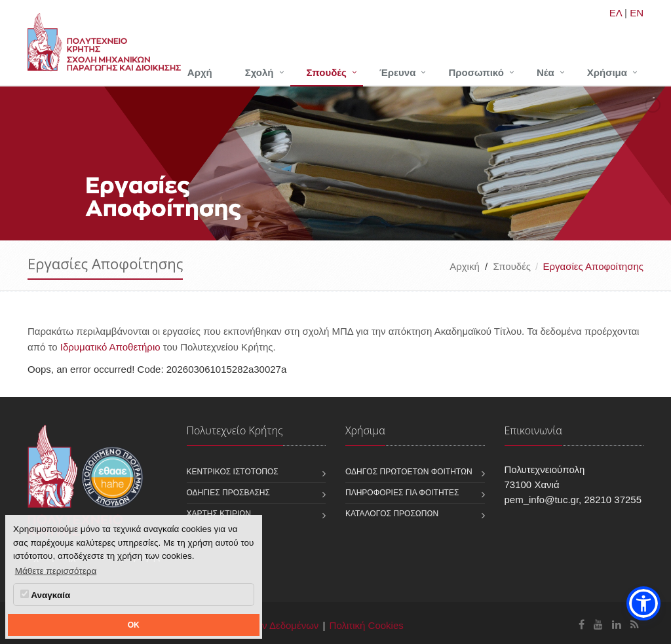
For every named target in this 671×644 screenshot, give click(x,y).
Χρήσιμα (607, 72)
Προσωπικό (476, 72)
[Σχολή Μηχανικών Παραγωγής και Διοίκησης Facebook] (582, 625)
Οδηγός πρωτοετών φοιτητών (409, 472)
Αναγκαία (45, 595)
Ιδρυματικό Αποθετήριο (110, 347)
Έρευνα (398, 72)
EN (637, 13)
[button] (643, 603)
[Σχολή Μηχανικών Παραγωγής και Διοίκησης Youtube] (598, 625)
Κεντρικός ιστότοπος (233, 472)
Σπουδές (327, 72)
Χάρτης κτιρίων (219, 514)
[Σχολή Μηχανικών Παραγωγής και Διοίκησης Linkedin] (617, 625)
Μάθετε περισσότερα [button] (56, 571)
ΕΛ (616, 13)
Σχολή (259, 72)
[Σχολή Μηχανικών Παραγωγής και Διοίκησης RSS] (635, 625)
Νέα (546, 72)
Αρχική (465, 266)
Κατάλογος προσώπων (392, 514)
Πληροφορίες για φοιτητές (402, 493)
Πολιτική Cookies (367, 625)
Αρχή (200, 72)
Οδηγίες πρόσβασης (228, 493)
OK (134, 625)
